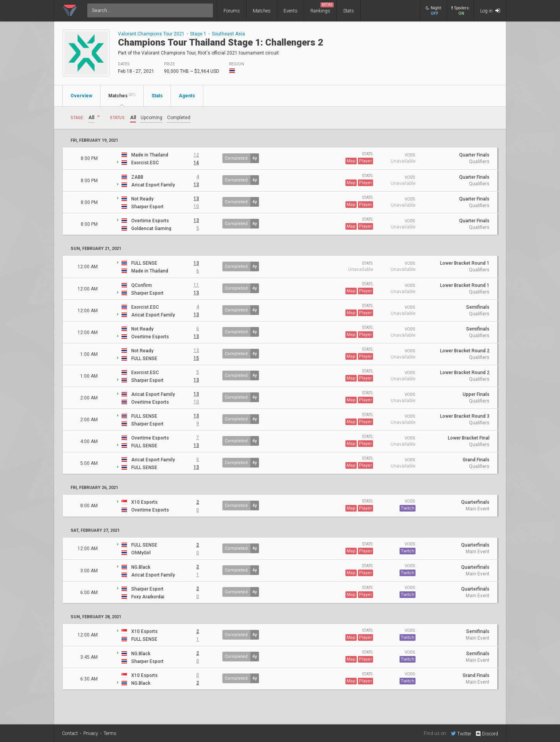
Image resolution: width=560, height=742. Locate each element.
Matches (262, 11)
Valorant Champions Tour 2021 (151, 34)
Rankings (322, 8)
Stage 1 (198, 34)
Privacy (91, 733)
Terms (110, 733)
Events (291, 11)
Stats (349, 11)
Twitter (461, 733)
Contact (70, 733)
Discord (487, 734)
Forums (232, 11)
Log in (490, 11)
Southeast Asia (228, 34)
